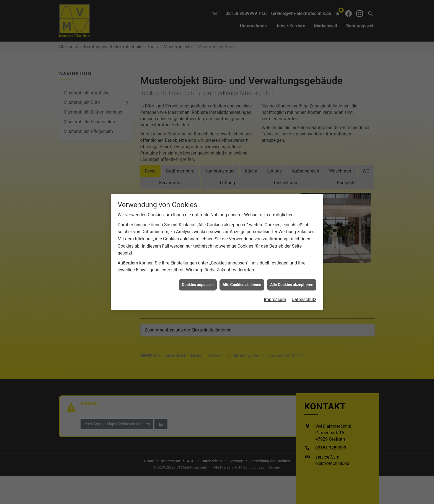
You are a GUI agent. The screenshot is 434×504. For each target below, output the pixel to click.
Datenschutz (304, 285)
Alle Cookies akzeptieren (292, 270)
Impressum (275, 285)
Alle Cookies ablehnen (242, 270)
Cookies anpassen (198, 270)
